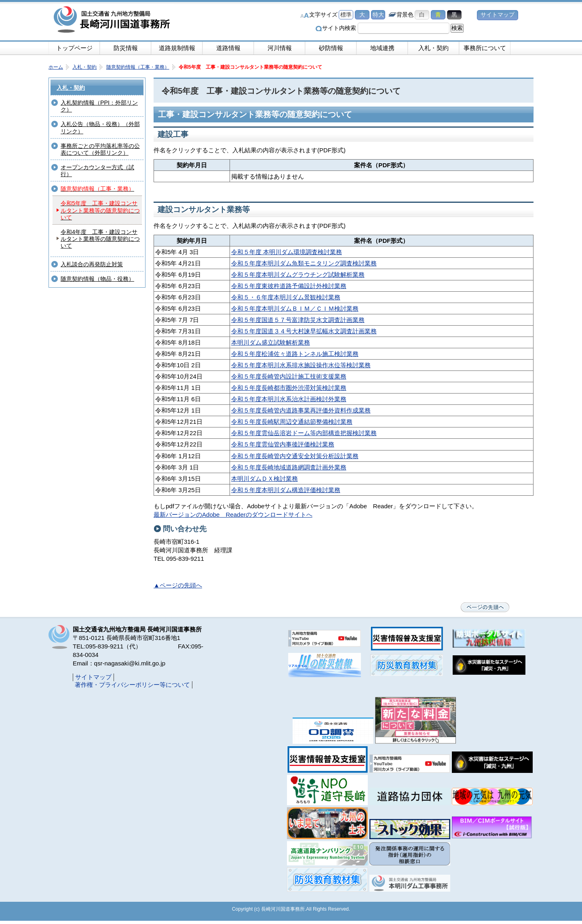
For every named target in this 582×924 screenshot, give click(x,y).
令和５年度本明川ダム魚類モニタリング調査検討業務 (304, 263)
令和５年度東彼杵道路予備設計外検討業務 (289, 286)
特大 (378, 15)
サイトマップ (498, 15)
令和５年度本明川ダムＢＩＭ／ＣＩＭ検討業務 (295, 308)
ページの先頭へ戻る (485, 607)
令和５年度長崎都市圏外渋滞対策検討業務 (289, 388)
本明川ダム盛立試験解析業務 (271, 342)
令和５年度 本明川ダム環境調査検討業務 (287, 252)
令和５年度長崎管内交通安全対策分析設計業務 (295, 456)
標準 (346, 15)
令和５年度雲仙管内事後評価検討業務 (283, 444)
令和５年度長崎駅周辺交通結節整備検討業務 (292, 422)
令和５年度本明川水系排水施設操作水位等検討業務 (301, 365)
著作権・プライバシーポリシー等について (132, 685)
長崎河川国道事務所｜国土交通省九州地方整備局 (113, 20)
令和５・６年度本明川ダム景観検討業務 (286, 297)
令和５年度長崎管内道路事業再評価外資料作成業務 (301, 410)
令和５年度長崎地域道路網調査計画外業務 (289, 467)
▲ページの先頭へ (178, 585)
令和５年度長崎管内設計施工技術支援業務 (289, 376)
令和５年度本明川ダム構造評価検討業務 (286, 490)
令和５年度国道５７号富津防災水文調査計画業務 (298, 320)
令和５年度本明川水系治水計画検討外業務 (289, 399)
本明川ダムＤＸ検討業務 (265, 479)
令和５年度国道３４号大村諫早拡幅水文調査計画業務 (304, 331)
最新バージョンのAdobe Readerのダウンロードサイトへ (233, 515)
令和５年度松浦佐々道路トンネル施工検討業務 (295, 354)
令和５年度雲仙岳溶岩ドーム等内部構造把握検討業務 (304, 433)
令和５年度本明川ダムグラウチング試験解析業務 (298, 275)
